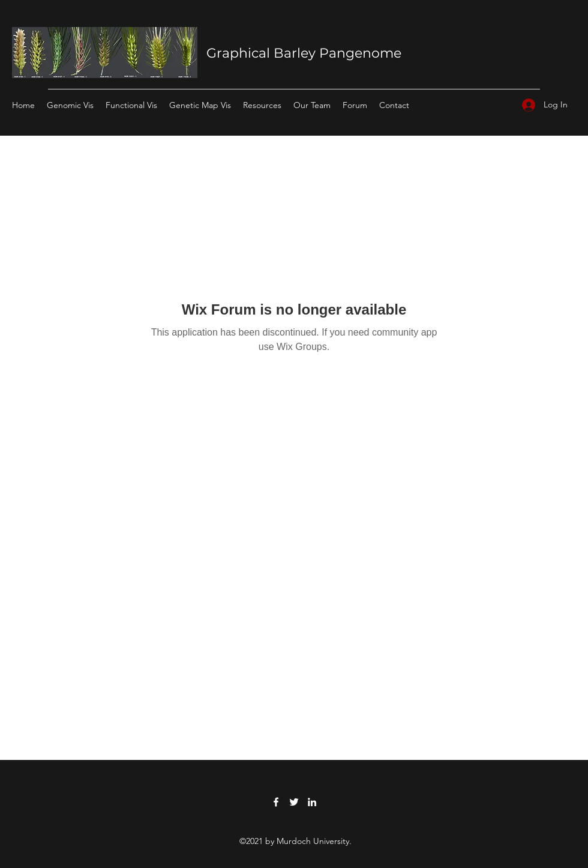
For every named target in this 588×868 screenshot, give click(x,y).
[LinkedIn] (312, 802)
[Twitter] (294, 802)
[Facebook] (276, 802)
